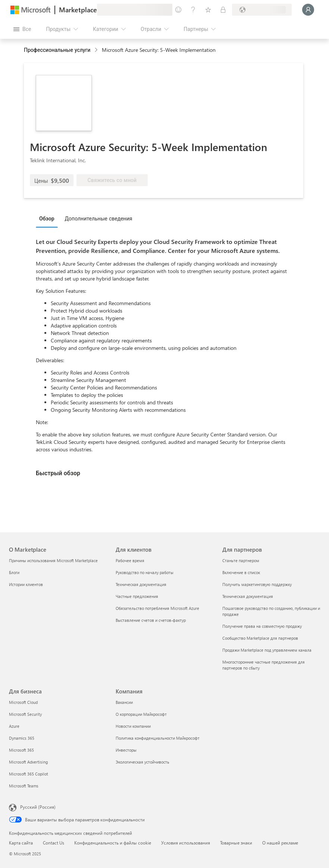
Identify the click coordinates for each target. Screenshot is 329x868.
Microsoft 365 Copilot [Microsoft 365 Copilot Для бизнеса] (29, 774)
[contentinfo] (97, 50)
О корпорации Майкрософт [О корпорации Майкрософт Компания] (141, 714)
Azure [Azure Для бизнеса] (14, 726)
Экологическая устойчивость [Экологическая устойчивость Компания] (142, 762)
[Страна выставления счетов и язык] (262, 10)
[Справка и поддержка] (193, 10)
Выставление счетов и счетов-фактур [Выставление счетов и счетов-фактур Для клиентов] (151, 620)
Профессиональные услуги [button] (57, 50)
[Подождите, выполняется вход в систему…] (308, 10)
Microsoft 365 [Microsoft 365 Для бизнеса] (21, 750)
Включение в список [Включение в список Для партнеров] (241, 572)
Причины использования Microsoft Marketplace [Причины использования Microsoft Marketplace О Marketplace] (53, 560)
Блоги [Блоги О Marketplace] (14, 572)
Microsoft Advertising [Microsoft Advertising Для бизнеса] (28, 762)
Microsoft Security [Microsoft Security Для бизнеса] (25, 714)
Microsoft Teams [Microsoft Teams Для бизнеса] (24, 786)
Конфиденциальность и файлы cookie (113, 843)
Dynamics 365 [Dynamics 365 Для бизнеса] (22, 738)
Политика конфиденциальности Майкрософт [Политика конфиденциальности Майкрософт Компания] (158, 738)
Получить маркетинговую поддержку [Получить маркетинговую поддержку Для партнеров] (257, 584)
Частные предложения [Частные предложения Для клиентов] (137, 596)
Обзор (47, 218)
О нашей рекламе (280, 843)
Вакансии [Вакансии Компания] (124, 702)
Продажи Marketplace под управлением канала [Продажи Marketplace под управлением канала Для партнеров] (267, 650)
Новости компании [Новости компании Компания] (133, 726)
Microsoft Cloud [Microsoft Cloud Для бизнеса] (23, 702)
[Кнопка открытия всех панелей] (22, 29)
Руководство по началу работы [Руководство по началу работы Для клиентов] (145, 572)
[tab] (49, 218)
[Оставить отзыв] (178, 10)
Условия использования (186, 843)
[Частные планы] (223, 10)
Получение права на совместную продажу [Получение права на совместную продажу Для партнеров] (262, 626)
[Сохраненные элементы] (208, 10)
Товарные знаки (236, 843)
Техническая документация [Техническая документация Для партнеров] (248, 596)
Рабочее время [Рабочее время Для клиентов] (130, 560)
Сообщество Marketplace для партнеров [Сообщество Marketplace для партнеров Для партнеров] (260, 638)
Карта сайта (21, 843)
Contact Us (54, 843)
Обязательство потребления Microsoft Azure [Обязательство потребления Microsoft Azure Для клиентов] (157, 608)
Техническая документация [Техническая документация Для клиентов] (141, 584)
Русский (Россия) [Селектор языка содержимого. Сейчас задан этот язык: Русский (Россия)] (38, 807)
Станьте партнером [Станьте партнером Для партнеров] (241, 560)
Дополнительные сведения (99, 218)
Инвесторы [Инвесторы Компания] (126, 750)
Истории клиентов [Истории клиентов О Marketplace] (26, 584)
